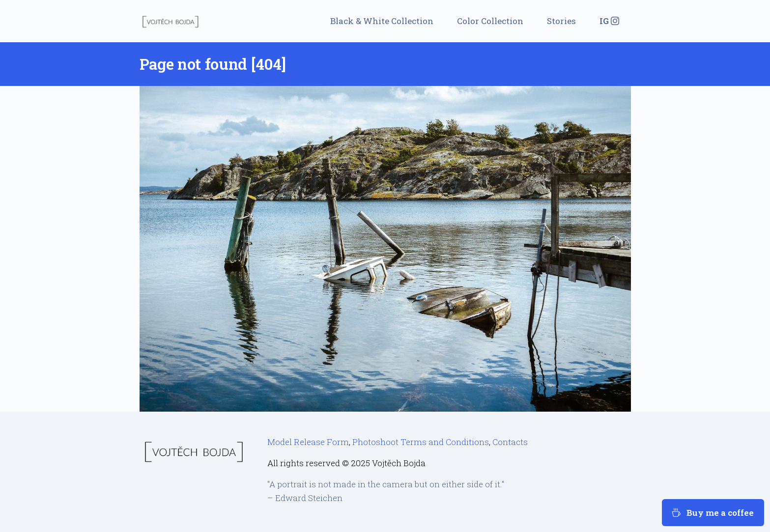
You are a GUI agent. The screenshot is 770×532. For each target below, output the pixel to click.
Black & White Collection (382, 21)
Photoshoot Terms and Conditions (421, 442)
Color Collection (490, 21)
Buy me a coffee (713, 513)
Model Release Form (308, 442)
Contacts (510, 442)
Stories (561, 21)
